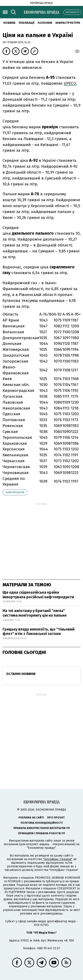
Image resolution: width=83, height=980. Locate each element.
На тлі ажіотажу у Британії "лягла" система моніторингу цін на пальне (34, 613)
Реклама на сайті (31, 817)
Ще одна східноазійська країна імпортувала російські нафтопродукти (38, 595)
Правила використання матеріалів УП (42, 828)
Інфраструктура (68, 23)
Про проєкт (56, 817)
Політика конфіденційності (42, 823)
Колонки (45, 23)
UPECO (70, 83)
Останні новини (21, 674)
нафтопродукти (15, 492)
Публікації (27, 23)
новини (9, 23)
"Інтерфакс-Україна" (57, 859)
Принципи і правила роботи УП (41, 833)
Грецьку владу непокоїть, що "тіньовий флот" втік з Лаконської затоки (39, 632)
